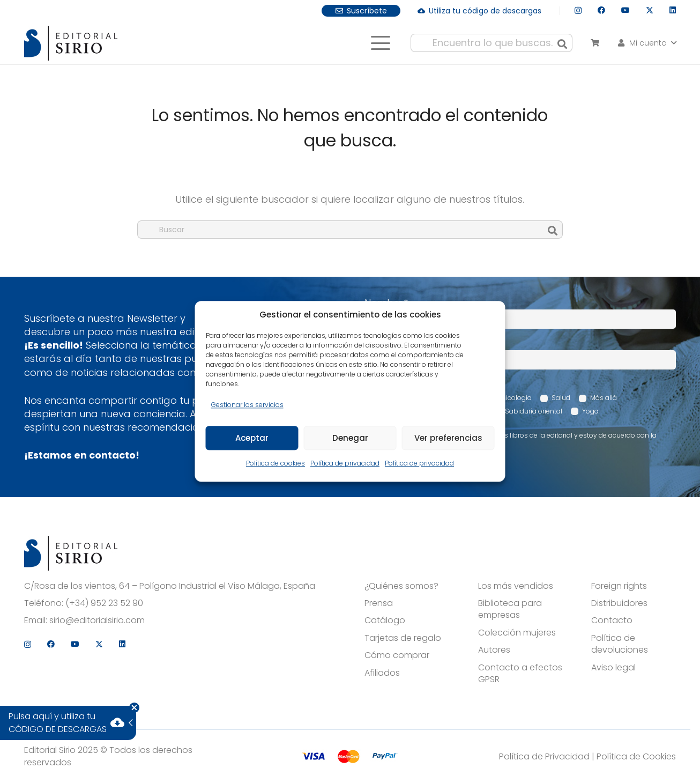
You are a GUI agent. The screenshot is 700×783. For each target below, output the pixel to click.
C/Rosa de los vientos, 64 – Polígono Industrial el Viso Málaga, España (170, 586)
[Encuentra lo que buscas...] (492, 43)
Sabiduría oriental (534, 411)
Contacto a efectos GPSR (520, 674)
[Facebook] (601, 10)
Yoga (590, 411)
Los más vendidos (516, 586)
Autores (494, 650)
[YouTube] (625, 10)
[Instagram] (578, 10)
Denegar (350, 438)
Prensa (379, 603)
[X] (650, 10)
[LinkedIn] (673, 10)
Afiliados (382, 673)
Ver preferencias (448, 438)
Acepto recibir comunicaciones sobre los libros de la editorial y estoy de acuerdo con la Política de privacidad (516, 440)
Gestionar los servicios (247, 405)
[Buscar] (562, 43)
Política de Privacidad (544, 756)
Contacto (612, 621)
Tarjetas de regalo (403, 638)
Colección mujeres (517, 633)
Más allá (604, 398)
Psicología (515, 398)
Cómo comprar (397, 655)
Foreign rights (619, 586)
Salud (561, 398)
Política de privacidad (345, 464)
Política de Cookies (636, 756)
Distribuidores (619, 603)
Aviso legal (613, 668)
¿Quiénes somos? (401, 586)
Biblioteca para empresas (510, 609)
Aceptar (252, 438)
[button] (380, 43)
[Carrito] (595, 43)
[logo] (71, 43)
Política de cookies (275, 464)
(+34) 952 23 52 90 (104, 603)
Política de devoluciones (620, 644)
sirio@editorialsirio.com (97, 621)
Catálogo (385, 621)
